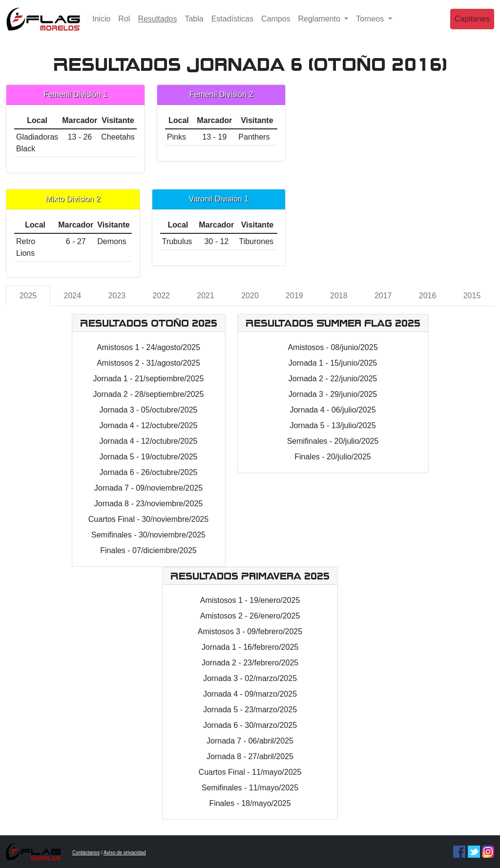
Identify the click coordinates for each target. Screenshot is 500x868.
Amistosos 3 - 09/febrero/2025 (250, 631)
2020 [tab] (250, 296)
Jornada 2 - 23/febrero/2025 (250, 663)
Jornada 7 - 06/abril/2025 (250, 741)
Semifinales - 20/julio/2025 (333, 441)
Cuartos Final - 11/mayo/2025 (250, 772)
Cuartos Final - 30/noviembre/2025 (148, 519)
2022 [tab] (161, 296)
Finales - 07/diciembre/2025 (148, 550)
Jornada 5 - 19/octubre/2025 (148, 457)
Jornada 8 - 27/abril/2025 (250, 756)
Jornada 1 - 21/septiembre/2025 (149, 379)
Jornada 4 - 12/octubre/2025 (148, 425)
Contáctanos (86, 853)
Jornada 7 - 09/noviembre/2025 (148, 488)
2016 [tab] (428, 296)
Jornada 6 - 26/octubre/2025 (148, 472)
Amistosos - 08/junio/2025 (333, 347)
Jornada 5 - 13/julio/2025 (333, 425)
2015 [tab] (472, 296)
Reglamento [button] (321, 27)
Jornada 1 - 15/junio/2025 (333, 363)
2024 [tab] (73, 296)
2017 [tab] (383, 296)
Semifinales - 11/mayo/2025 (250, 788)
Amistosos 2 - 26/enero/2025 (250, 616)
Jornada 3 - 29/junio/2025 (333, 394)
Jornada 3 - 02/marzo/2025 (250, 678)
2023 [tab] (117, 296)
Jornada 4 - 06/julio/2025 (333, 410)
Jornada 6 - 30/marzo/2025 (250, 725)
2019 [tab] (294, 296)
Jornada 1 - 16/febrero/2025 (250, 647)
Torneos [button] (371, 27)
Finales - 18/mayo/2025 (250, 803)
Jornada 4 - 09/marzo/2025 (250, 694)
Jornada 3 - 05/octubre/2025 (148, 410)
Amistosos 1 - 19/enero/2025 (250, 600)
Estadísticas (232, 27)
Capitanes (472, 27)
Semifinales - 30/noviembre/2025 (148, 535)
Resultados (159, 26)
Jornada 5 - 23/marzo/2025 (250, 710)
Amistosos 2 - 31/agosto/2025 (148, 363)
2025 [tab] (28, 296)
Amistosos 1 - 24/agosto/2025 (148, 347)
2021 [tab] (206, 296)
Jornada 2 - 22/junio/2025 (333, 379)
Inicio (101, 27)
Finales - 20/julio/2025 (333, 457)
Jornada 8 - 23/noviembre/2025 (148, 504)
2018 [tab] (339, 296)
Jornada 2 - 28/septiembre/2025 (149, 394)
